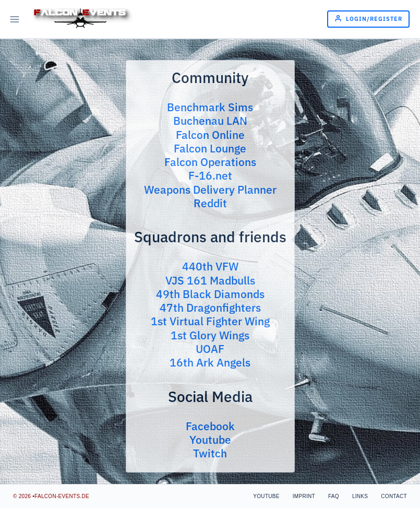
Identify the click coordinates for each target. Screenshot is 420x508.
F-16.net (210, 175)
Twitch (210, 453)
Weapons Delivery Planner (210, 190)
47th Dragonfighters (210, 308)
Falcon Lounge (210, 148)
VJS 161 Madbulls (210, 280)
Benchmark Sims (210, 107)
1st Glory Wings (210, 335)
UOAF (210, 349)
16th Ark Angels (210, 362)
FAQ (334, 496)
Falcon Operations (210, 162)
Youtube (210, 440)
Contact (394, 496)
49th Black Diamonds (210, 294)
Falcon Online (210, 135)
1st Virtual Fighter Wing (210, 321)
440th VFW (210, 266)
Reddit (210, 203)
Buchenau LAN (210, 121)
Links (360, 496)
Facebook (210, 426)
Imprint (304, 496)
